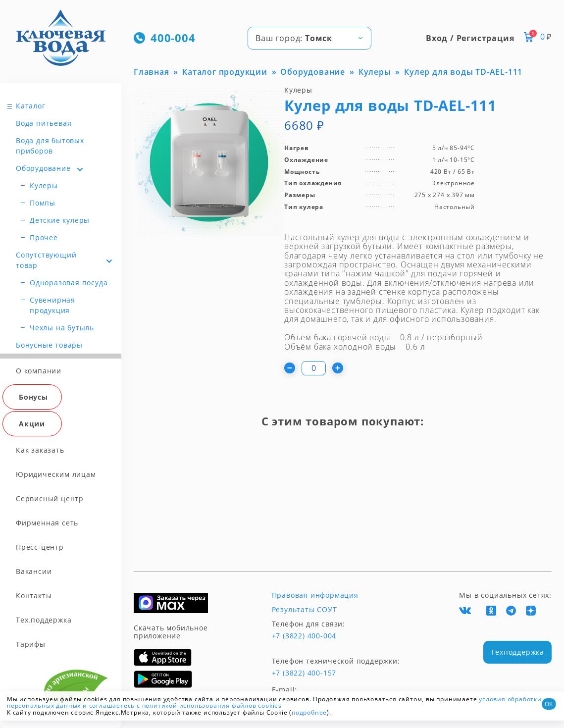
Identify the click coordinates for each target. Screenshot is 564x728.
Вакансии (34, 571)
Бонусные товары (49, 345)
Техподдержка (517, 652)
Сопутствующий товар (46, 260)
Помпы (43, 203)
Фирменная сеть (47, 523)
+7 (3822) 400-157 (304, 673)
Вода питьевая (44, 123)
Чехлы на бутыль (62, 328)
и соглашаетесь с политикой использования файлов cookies (182, 705)
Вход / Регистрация (470, 38)
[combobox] (309, 38)
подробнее (309, 712)
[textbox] (309, 38)
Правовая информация (315, 595)
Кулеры (44, 185)
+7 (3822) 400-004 (304, 636)
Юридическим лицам (56, 474)
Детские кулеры (60, 220)
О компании (39, 371)
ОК (549, 704)
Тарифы (31, 644)
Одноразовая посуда (69, 283)
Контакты (34, 596)
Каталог (31, 106)
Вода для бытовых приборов (50, 146)
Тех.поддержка (44, 620)
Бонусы (33, 397)
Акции (32, 424)
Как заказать (40, 450)
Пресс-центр (40, 547)
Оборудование (43, 168)
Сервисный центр (50, 498)
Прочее (44, 237)
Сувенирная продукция (52, 305)
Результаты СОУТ (305, 610)
